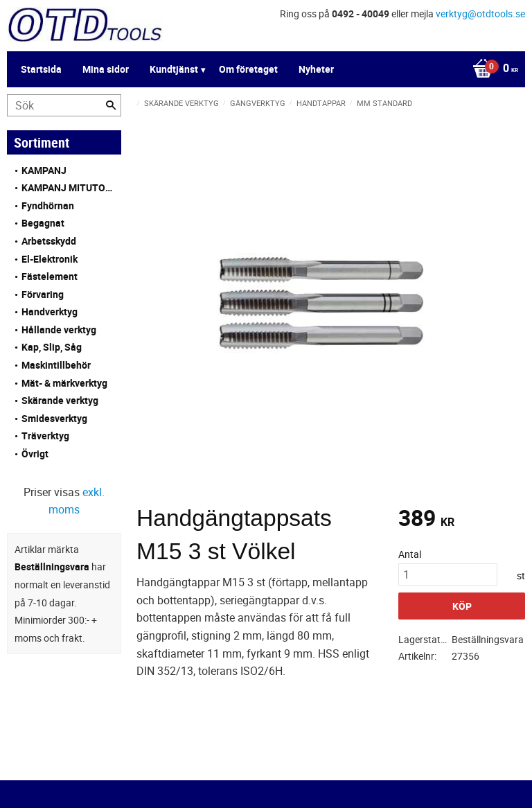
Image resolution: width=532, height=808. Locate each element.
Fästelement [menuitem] (50, 276)
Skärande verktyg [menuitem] (60, 400)
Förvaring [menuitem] (43, 294)
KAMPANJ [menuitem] (44, 170)
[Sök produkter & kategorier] (64, 105)
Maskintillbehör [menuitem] (56, 365)
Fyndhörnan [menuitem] (48, 205)
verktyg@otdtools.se (480, 14)
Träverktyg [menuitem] (45, 436)
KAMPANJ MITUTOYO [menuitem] (68, 187)
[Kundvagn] (263, 69)
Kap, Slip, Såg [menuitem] (52, 347)
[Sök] (111, 105)
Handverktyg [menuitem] (50, 311)
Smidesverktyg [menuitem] (54, 418)
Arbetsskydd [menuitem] (49, 241)
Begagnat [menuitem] (43, 223)
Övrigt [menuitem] (35, 454)
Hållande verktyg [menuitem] (59, 330)
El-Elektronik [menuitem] (50, 259)
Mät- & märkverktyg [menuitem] (64, 383)
